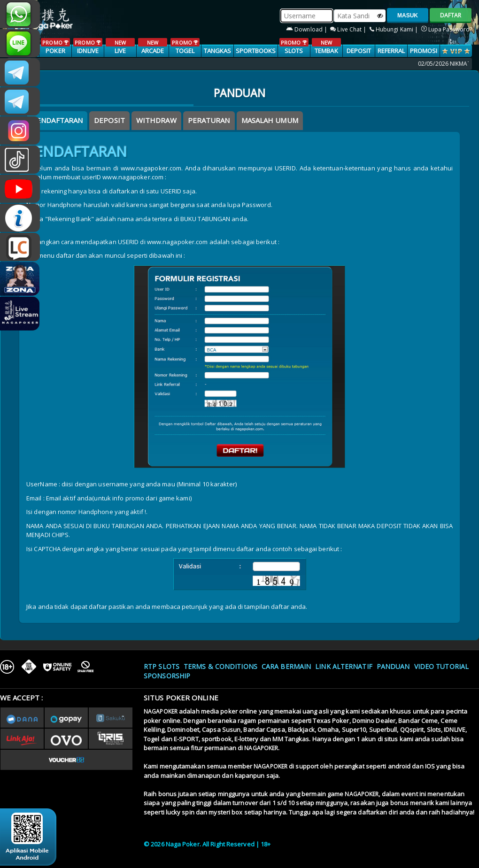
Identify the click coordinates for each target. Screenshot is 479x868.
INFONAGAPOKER (20, 218)
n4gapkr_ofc (20, 131)
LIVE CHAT (20, 247)
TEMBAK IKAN (326, 51)
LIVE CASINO (120, 51)
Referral (391, 51)
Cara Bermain (286, 666)
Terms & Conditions (220, 666)
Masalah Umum (270, 120)
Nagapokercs (20, 101)
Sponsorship (167, 676)
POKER (55, 46)
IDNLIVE (88, 46)
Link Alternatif (344, 666)
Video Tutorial (441, 666)
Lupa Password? (447, 29)
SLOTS (294, 46)
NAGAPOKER (161, 711)
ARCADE (152, 46)
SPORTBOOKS (256, 51)
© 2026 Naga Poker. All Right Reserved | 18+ (207, 844)
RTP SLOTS (162, 666)
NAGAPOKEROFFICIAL (20, 189)
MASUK (408, 15)
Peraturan (209, 120)
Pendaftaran (57, 120)
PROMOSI (424, 51)
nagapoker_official (20, 43)
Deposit (359, 51)
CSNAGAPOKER (20, 72)
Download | (307, 29)
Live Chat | (349, 29)
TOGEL (185, 46)
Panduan (393, 666)
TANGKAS (218, 51)
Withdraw (156, 120)
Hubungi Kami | (395, 29)
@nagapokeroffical (20, 160)
